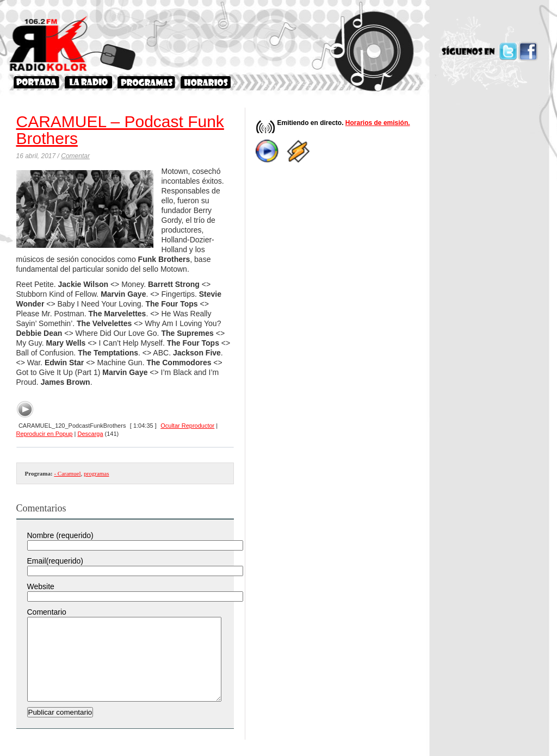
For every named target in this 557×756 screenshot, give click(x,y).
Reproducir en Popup (45, 434)
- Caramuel (67, 473)
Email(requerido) (55, 561)
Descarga (90, 434)
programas (96, 473)
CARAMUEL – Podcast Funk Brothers (120, 130)
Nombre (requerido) (60, 535)
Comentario (47, 612)
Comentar (75, 156)
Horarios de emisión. (378, 123)
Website (41, 586)
